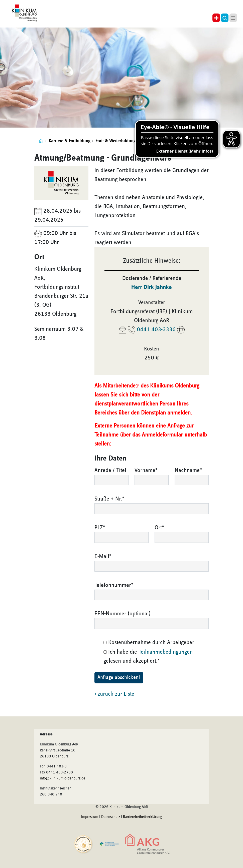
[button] (225, 18)
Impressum (90, 817)
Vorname (146, 470)
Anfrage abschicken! (119, 677)
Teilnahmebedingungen (166, 652)
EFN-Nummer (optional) (123, 614)
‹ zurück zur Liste (114, 694)
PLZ (100, 528)
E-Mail (103, 556)
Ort (159, 528)
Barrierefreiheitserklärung (143, 817)
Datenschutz (111, 817)
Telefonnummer (114, 585)
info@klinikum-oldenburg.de (63, 778)
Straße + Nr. (109, 499)
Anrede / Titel (110, 470)
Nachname (188, 470)
